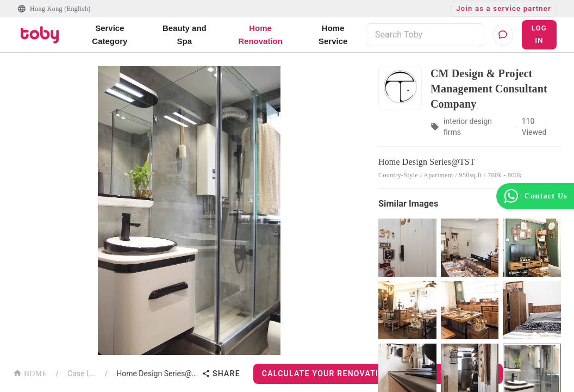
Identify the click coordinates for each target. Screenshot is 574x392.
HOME (30, 373)
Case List (82, 374)
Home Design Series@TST (157, 374)
